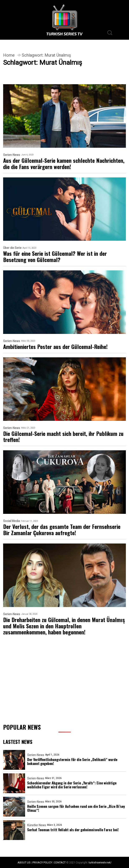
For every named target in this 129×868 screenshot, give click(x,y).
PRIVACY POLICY (42, 862)
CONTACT (60, 862)
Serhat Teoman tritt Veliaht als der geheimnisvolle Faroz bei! (73, 830)
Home (9, 55)
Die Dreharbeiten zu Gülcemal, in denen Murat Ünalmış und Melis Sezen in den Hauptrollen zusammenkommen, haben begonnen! (64, 626)
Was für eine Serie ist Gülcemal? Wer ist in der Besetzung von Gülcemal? (55, 257)
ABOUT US (24, 862)
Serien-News (12, 155)
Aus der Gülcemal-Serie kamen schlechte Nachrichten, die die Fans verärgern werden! (64, 164)
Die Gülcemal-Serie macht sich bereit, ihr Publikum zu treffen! (63, 437)
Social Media (11, 521)
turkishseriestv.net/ (100, 862)
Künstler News (37, 825)
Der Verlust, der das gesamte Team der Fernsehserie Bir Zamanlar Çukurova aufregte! (62, 530)
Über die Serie (12, 248)
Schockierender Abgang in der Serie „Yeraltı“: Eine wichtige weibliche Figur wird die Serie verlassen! (72, 785)
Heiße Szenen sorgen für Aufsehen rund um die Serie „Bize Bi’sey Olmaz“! (76, 808)
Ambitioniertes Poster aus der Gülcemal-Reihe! (55, 347)
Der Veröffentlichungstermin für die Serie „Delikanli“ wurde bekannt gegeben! (72, 761)
